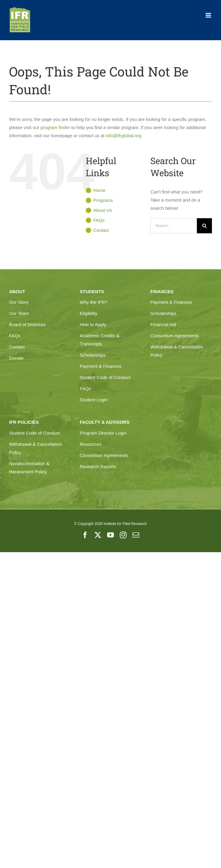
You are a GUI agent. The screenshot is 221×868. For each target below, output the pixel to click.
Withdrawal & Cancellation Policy (177, 351)
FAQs (99, 220)
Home (99, 190)
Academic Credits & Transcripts (100, 340)
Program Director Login (103, 433)
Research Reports (98, 466)
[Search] (204, 226)
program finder (55, 127)
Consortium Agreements (175, 336)
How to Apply (93, 324)
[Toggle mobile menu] (209, 15)
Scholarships (93, 355)
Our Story (19, 302)
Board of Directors (27, 324)
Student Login (94, 400)
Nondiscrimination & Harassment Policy (29, 468)
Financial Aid (163, 324)
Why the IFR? (94, 302)
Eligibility (88, 313)
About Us (103, 210)
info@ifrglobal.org (123, 136)
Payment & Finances (101, 366)
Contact (101, 230)
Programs (103, 200)
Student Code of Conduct (105, 377)
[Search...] (174, 226)
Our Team (19, 313)
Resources (91, 444)
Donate (16, 358)
